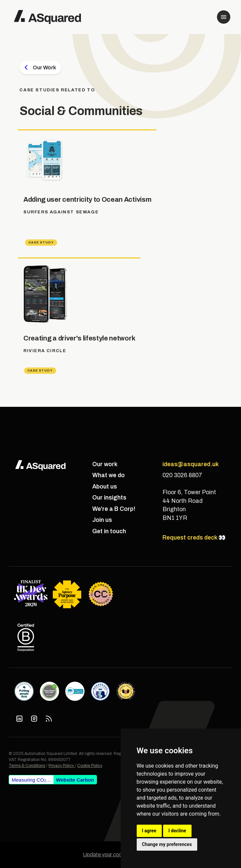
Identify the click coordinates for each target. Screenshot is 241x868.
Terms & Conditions (27, 766)
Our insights (109, 498)
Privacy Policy (62, 766)
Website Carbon (75, 780)
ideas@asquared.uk (191, 464)
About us (105, 487)
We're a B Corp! (114, 509)
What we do (108, 475)
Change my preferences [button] (167, 844)
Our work (105, 464)
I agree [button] (149, 831)
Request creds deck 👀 (194, 538)
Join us (102, 520)
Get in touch (109, 531)
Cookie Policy (90, 766)
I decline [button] (177, 831)
